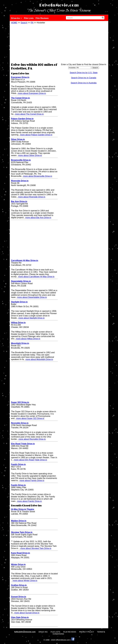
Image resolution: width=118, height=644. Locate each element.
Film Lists (29, 18)
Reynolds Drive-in (20, 423)
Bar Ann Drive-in (19, 201)
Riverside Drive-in (20, 181)
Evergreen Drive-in (20, 77)
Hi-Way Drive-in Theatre (23, 509)
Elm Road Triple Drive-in (23, 444)
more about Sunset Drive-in (27, 613)
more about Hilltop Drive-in (28, 339)
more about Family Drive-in (32, 481)
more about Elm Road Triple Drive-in (30, 460)
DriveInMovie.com (59, 5)
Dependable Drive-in (21, 281)
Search (24, 23)
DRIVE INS (43, 632)
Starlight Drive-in (19, 302)
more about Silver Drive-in (30, 155)
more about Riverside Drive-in (32, 197)
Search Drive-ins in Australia (84, 83)
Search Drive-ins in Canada (84, 78)
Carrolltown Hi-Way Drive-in (25, 260)
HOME (14, 23)
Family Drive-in (18, 464)
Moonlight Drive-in (20, 343)
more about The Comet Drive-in (29, 114)
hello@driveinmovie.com (25, 632)
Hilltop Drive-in (18, 323)
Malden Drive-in (19, 521)
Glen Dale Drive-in (20, 617)
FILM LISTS (55, 632)
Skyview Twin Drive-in (22, 532)
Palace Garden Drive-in (22, 119)
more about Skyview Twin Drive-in (36, 548)
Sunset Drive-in (19, 597)
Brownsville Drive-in (21, 160)
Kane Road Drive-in (21, 553)
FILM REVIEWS (70, 632)
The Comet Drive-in (20, 98)
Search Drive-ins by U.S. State (84, 73)
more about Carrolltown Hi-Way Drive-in (36, 277)
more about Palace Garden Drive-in (36, 135)
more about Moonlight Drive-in (39, 359)
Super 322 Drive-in (20, 402)
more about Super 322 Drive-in (30, 418)
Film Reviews (42, 18)
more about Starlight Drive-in (32, 318)
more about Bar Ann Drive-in (38, 218)
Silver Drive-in (18, 139)
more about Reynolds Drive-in (32, 439)
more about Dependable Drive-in (32, 297)
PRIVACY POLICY (87, 632)
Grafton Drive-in (19, 585)
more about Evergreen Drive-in (32, 93)
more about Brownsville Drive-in (38, 176)
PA (32, 23)
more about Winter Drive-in (25, 581)
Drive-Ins (16, 18)
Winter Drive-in (18, 564)
